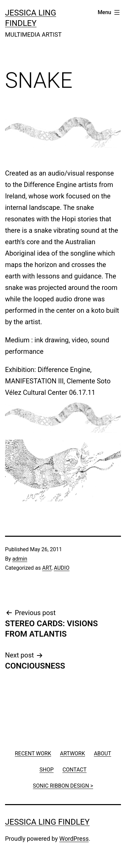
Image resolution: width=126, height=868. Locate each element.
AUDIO (62, 568)
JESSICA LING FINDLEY (47, 822)
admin (20, 559)
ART (47, 568)
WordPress (74, 839)
